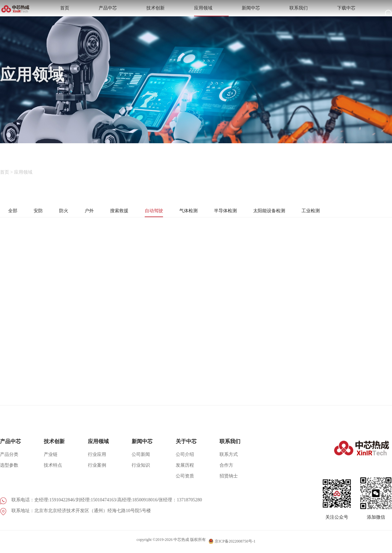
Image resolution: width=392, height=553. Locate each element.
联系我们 (327, 13)
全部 (13, 211)
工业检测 (333, 211)
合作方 (226, 470)
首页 (163, 13)
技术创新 (225, 13)
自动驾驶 (163, 211)
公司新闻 (141, 459)
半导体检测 (240, 211)
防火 (67, 211)
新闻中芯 (293, 13)
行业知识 (141, 470)
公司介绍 (185, 459)
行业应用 (97, 459)
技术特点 (53, 470)
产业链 (51, 459)
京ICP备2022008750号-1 (232, 544)
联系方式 (229, 459)
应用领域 (259, 13)
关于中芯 (186, 446)
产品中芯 (191, 13)
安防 (40, 211)
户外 (94, 211)
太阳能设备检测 (288, 211)
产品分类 (9, 459)
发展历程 (185, 470)
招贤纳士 (229, 481)
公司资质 (185, 481)
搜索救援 (126, 211)
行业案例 (97, 470)
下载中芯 (361, 13)
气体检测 (200, 211)
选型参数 (9, 470)
